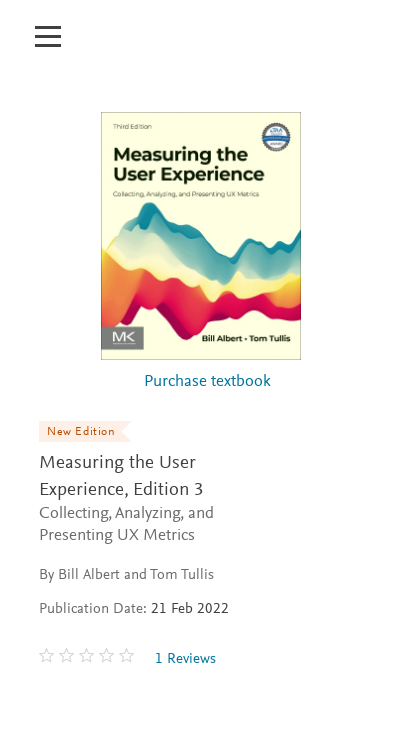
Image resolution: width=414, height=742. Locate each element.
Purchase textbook (207, 382)
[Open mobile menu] (47, 25)
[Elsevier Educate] (118, 47)
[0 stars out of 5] (89, 659)
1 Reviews (185, 659)
